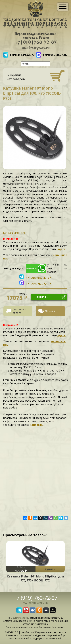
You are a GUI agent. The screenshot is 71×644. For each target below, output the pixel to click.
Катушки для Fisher (15, 233)
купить (42, 297)
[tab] (19, 311)
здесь (61, 249)
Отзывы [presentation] (50, 311)
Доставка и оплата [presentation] (19, 311)
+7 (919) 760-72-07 (35, 598)
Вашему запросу (20, 618)
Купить (50, 569)
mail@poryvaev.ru (35, 603)
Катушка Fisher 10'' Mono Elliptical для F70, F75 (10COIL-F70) (35, 578)
